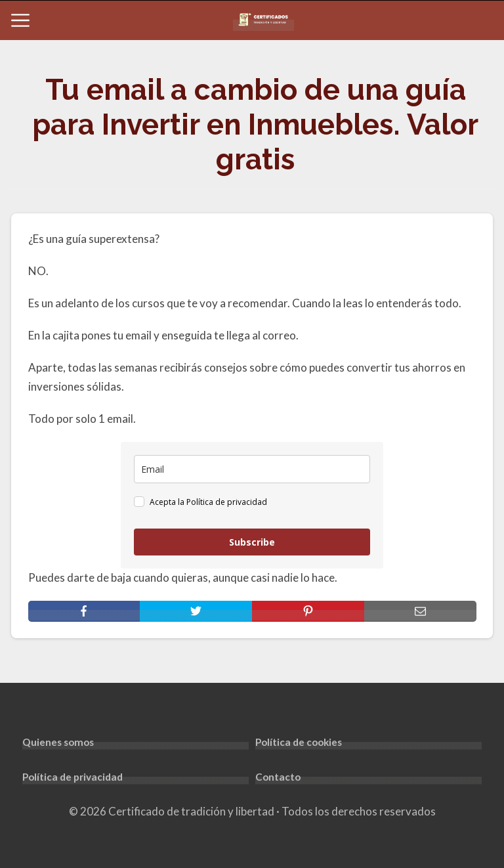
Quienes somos (58, 742)
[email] (252, 469)
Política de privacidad (73, 777)
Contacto (278, 777)
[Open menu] (20, 20)
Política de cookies (299, 742)
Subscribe (252, 542)
